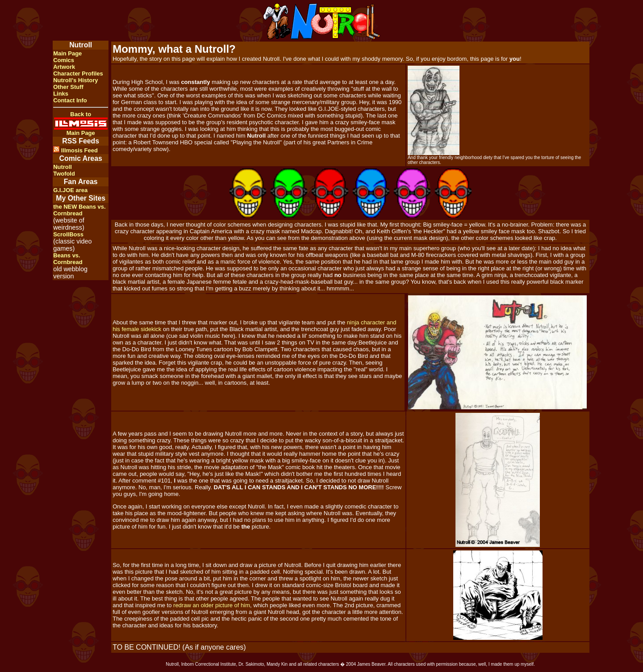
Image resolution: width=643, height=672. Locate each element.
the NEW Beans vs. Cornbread (79, 210)
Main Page (67, 53)
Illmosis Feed (75, 150)
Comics (64, 60)
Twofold (64, 174)
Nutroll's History (75, 80)
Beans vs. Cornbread (68, 259)
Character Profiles (78, 73)
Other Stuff (68, 87)
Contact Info (70, 100)
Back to (81, 114)
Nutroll (63, 167)
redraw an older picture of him (212, 605)
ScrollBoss (68, 234)
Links (61, 94)
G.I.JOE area (70, 190)
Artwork (64, 67)
